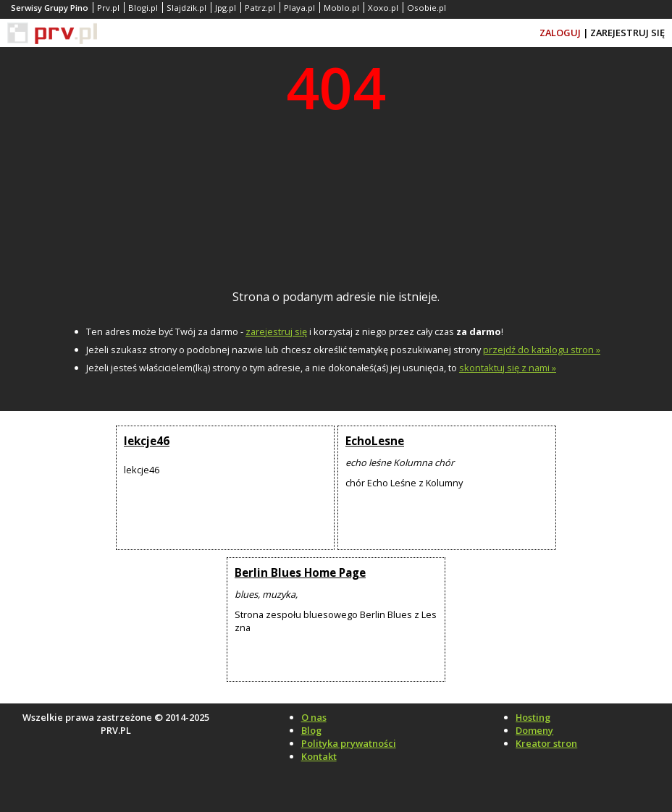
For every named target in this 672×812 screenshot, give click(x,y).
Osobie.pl (427, 8)
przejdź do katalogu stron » (542, 350)
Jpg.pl (226, 8)
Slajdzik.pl (186, 8)
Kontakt (319, 756)
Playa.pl (299, 8)
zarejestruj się (276, 331)
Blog (311, 730)
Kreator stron (546, 743)
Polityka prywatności (349, 743)
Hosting (533, 717)
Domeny (534, 730)
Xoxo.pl (383, 8)
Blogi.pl (143, 8)
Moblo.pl (341, 8)
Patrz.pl (260, 8)
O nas (314, 717)
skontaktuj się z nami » (508, 368)
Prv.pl (108, 8)
